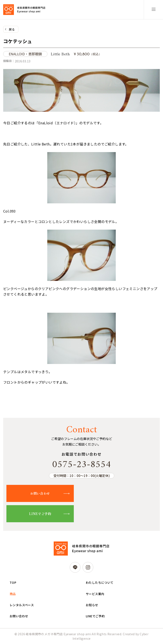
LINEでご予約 (40, 514)
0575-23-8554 (81, 465)
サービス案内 (95, 594)
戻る (12, 29)
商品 (13, 594)
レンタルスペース (22, 605)
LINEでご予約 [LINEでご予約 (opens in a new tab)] (95, 616)
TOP (13, 582)
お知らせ (92, 605)
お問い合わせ (40, 493)
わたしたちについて (100, 582)
